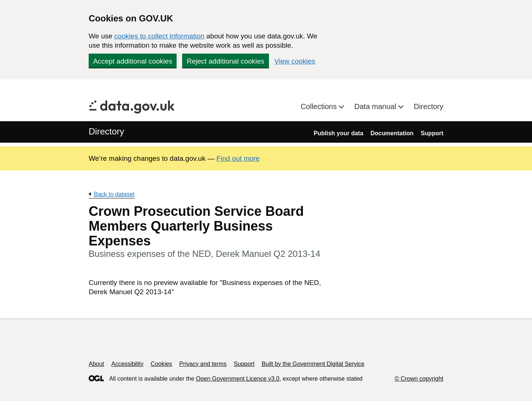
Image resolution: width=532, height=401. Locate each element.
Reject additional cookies (225, 61)
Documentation (392, 133)
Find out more (238, 158)
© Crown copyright (419, 379)
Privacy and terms (203, 364)
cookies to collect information (159, 36)
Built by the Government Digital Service (313, 364)
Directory (429, 106)
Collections (320, 106)
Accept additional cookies (133, 61)
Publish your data (338, 133)
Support (432, 133)
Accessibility (127, 364)
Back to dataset (114, 194)
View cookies (295, 61)
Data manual (376, 106)
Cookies (161, 364)
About (96, 364)
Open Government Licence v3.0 (238, 379)
